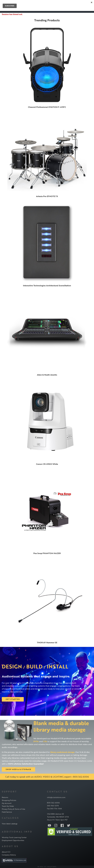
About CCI (6, 852)
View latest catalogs (10, 824)
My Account (7, 803)
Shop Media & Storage (18, 769)
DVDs (36, 741)
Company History (9, 855)
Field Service (7, 812)
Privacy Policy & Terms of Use (13, 809)
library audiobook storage (62, 752)
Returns (5, 797)
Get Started (13, 699)
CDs (45, 741)
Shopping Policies (9, 800)
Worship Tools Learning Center (14, 837)
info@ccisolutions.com (56, 797)
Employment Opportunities (13, 840)
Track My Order (8, 806)
